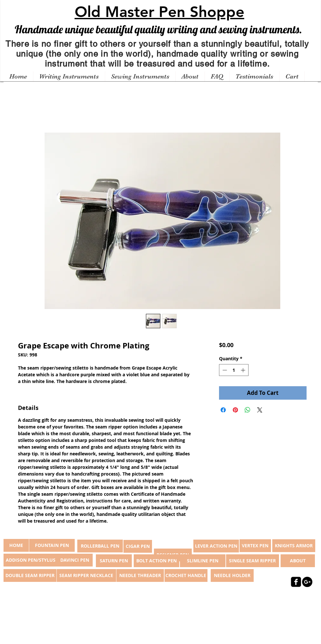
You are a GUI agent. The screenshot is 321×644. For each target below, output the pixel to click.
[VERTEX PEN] (255, 546)
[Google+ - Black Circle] (307, 582)
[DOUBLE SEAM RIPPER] (30, 575)
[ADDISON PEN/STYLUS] (31, 560)
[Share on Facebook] (223, 410)
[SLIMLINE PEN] (203, 561)
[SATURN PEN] (114, 561)
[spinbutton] (234, 370)
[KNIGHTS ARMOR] (294, 546)
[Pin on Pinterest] (235, 410)
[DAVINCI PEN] (75, 560)
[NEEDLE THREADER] (140, 575)
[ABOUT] (298, 561)
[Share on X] (260, 410)
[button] (69, 77)
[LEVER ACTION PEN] (216, 546)
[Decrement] (224, 370)
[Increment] (244, 370)
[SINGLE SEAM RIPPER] (253, 561)
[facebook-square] (296, 582)
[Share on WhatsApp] (248, 410)
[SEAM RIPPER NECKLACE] (86, 575)
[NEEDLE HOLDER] (232, 575)
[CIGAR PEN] (138, 546)
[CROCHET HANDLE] (186, 575)
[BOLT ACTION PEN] (156, 561)
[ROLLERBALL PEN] (100, 546)
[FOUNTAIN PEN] (52, 545)
